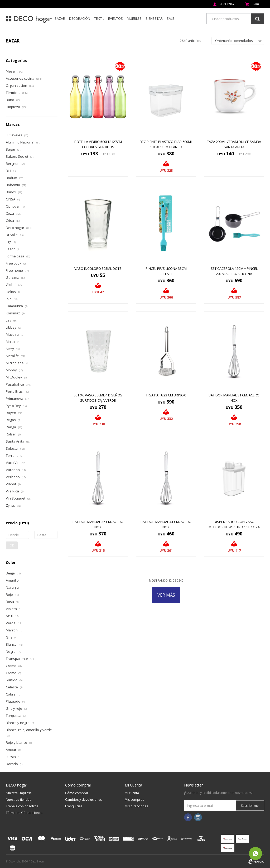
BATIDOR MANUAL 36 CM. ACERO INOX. (98, 524)
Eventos (115, 18)
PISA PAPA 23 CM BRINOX (166, 395)
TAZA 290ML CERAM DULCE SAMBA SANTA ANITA (234, 144)
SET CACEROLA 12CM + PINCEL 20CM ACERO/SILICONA (234, 271)
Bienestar (154, 18)
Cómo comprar (77, 793)
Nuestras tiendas (18, 800)
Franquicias (74, 806)
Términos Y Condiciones (24, 813)
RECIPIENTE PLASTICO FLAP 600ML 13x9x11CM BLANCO (166, 144)
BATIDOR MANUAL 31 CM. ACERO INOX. (234, 398)
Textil (99, 18)
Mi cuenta (132, 793)
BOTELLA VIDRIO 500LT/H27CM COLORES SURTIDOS (98, 144)
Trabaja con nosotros (22, 806)
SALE (170, 18)
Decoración (80, 18)
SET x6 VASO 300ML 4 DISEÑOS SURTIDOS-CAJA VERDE (98, 398)
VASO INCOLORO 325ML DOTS (98, 268)
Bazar (60, 18)
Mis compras (134, 800)
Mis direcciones (136, 806)
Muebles (134, 18)
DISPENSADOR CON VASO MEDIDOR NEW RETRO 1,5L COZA (234, 524)
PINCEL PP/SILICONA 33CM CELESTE (166, 271)
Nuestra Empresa (19, 793)
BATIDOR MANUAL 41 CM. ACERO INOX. (166, 524)
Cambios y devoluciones (83, 800)
